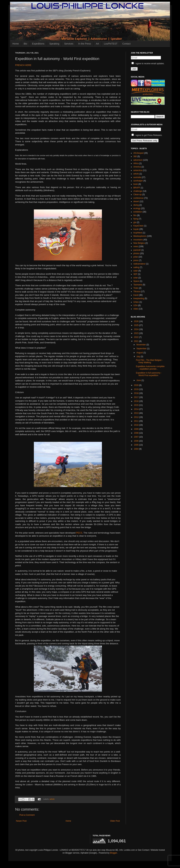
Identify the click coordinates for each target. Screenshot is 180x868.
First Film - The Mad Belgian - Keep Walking (149, 361)
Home (16, 44)
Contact (126, 44)
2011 (137, 421)
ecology (137, 208)
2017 (137, 397)
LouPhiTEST (111, 44)
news (136, 246)
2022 (137, 337)
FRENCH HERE (23, 65)
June (139, 380)
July (139, 357)
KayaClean (138, 226)
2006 (137, 441)
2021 (137, 341)
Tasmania (138, 285)
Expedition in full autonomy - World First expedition (149, 374)
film (135, 215)
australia (137, 177)
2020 (137, 385)
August (140, 353)
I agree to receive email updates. (148, 64)
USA (136, 305)
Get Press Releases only (145, 141)
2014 (137, 409)
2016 (137, 401)
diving (136, 205)
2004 (137, 449)
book (136, 184)
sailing (136, 267)
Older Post (115, 821)
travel (136, 295)
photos (136, 253)
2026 (137, 321)
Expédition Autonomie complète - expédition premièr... (150, 368)
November (141, 345)
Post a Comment (27, 815)
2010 (137, 425)
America (137, 167)
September (142, 349)
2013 (137, 413)
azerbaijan (138, 181)
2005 (137, 445)
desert (136, 201)
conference (138, 198)
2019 (137, 389)
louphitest (138, 233)
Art (97, 44)
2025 (137, 325)
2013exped (138, 153)
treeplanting (139, 298)
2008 (137, 433)
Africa (136, 163)
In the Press (85, 44)
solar (136, 278)
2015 (137, 405)
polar (136, 257)
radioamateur (139, 264)
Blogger (114, 853)
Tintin (136, 288)
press (136, 260)
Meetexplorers (140, 236)
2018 (137, 393)
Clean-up (138, 194)
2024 (137, 329)
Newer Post (21, 821)
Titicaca (137, 291)
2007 (137, 437)
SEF (135, 274)
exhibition (138, 212)
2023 (137, 333)
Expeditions (38, 44)
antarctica (138, 170)
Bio (25, 44)
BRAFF (137, 188)
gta (135, 222)
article (52, 799)
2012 (137, 417)
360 (135, 156)
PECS (79, 533)
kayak (136, 229)
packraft (137, 250)
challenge (138, 191)
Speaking (54, 44)
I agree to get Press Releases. (147, 135)
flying (136, 219)
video (136, 309)
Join (134, 69)
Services (69, 44)
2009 (137, 429)
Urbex (136, 302)
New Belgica (139, 243)
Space (136, 281)
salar (136, 271)
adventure (138, 160)
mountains (138, 240)
